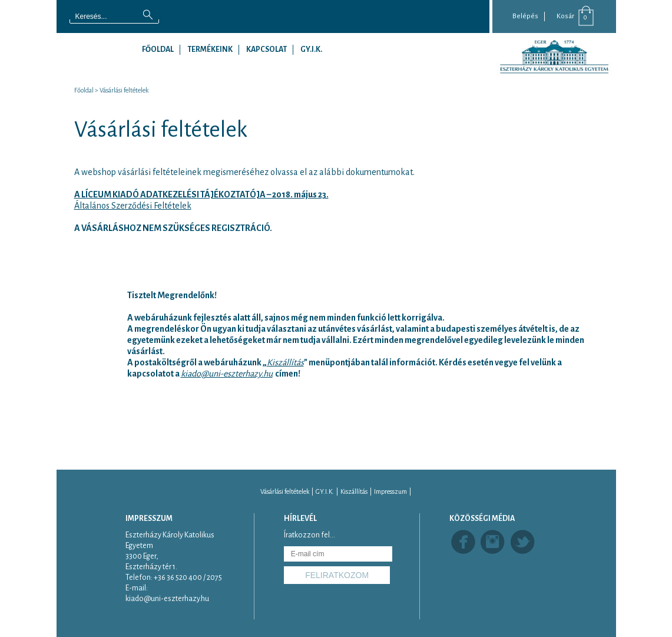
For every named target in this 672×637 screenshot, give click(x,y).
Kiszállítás (354, 491)
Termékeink (210, 49)
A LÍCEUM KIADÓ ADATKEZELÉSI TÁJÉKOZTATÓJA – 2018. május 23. (201, 194)
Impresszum (390, 491)
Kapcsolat (267, 49)
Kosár (565, 16)
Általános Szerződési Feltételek (133, 206)
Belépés (525, 16)
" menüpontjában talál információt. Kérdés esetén (399, 362)
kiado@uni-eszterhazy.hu (227, 374)
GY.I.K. (311, 49)
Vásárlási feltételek (124, 90)
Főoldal (158, 49)
